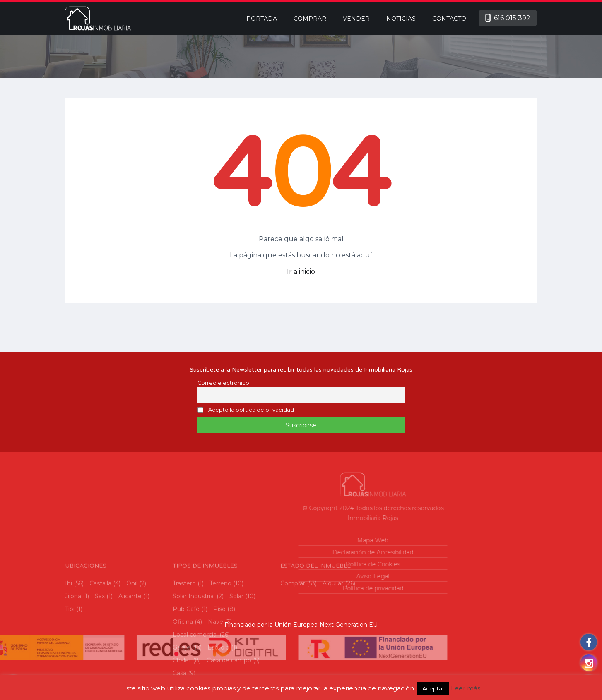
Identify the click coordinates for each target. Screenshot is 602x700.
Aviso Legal (316, 576)
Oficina (183, 673)
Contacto (449, 19)
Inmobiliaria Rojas (316, 518)
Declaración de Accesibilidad (316, 552)
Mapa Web (316, 540)
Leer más (466, 688)
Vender (356, 19)
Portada (262, 19)
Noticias (401, 19)
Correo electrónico (223, 383)
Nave (216, 673)
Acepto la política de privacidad (251, 410)
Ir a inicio (301, 272)
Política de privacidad (316, 588)
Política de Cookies (316, 564)
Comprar (310, 19)
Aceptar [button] (433, 688)
